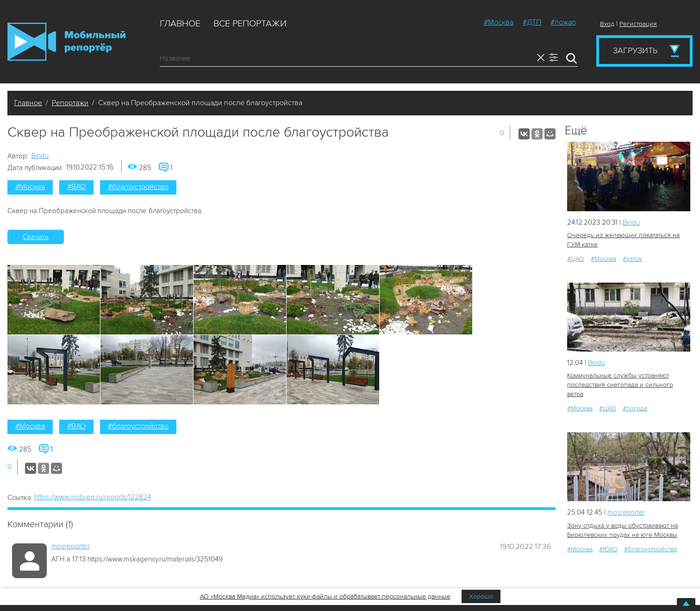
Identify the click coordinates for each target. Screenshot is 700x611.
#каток (632, 259)
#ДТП (532, 22)
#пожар (563, 22)
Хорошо (481, 596)
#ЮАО (608, 549)
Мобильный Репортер (66, 42)
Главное (180, 24)
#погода (635, 408)
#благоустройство (138, 187)
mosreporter (71, 546)
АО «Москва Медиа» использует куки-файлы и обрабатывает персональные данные (325, 596)
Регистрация (638, 24)
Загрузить (635, 50)
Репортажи (70, 103)
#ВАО (76, 187)
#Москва (499, 22)
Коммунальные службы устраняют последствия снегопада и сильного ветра (620, 385)
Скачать (36, 237)
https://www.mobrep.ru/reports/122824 (93, 497)
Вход (607, 24)
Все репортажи (250, 24)
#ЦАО (576, 259)
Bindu (40, 156)
